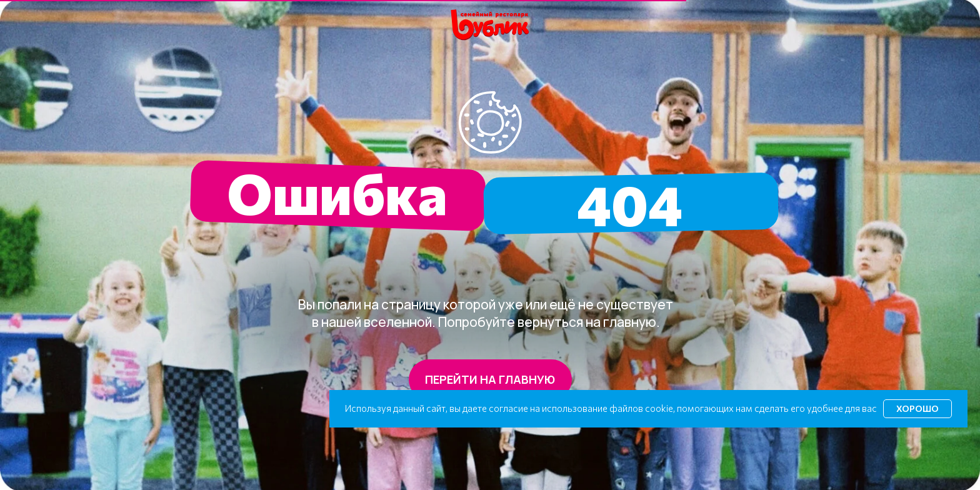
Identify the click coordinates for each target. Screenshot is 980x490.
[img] (490, 25)
